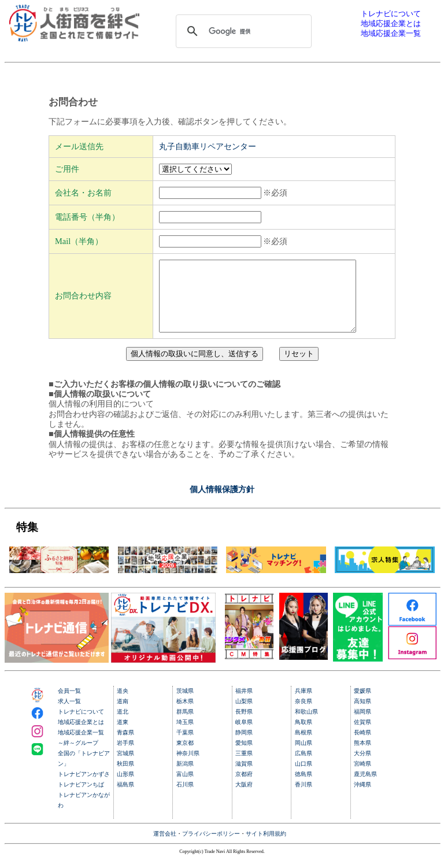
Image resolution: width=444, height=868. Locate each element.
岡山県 (304, 757)
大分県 (362, 767)
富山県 (185, 788)
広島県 (304, 767)
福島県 (125, 798)
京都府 (244, 788)
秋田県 (125, 777)
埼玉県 (185, 736)
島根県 (304, 746)
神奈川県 (188, 767)
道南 (123, 715)
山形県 (125, 788)
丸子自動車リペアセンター (208, 146)
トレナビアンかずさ (84, 788)
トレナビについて (81, 725)
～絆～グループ (78, 757)
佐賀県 (362, 736)
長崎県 (362, 746)
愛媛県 (362, 705)
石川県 (185, 798)
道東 (123, 736)
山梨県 (244, 715)
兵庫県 (304, 705)
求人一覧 (69, 715)
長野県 (244, 725)
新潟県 (185, 777)
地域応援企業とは (81, 736)
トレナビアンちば (81, 798)
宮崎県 (362, 777)
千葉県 (185, 746)
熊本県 (362, 757)
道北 (123, 725)
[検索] (242, 31)
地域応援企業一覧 (81, 746)
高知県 (362, 715)
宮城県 (125, 767)
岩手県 (125, 757)
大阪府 (244, 798)
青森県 (125, 746)
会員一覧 (69, 705)
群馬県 (185, 725)
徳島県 (304, 788)
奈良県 (304, 715)
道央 (123, 705)
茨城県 (185, 705)
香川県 (304, 798)
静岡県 (244, 746)
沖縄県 (362, 798)
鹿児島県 (365, 788)
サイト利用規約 (266, 847)
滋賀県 (244, 777)
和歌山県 (306, 725)
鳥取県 (304, 736)
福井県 (244, 705)
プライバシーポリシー (211, 847)
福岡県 (362, 725)
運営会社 (165, 847)
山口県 (304, 777)
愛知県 (244, 757)
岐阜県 (244, 736)
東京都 (185, 757)
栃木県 (185, 715)
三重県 (244, 767)
